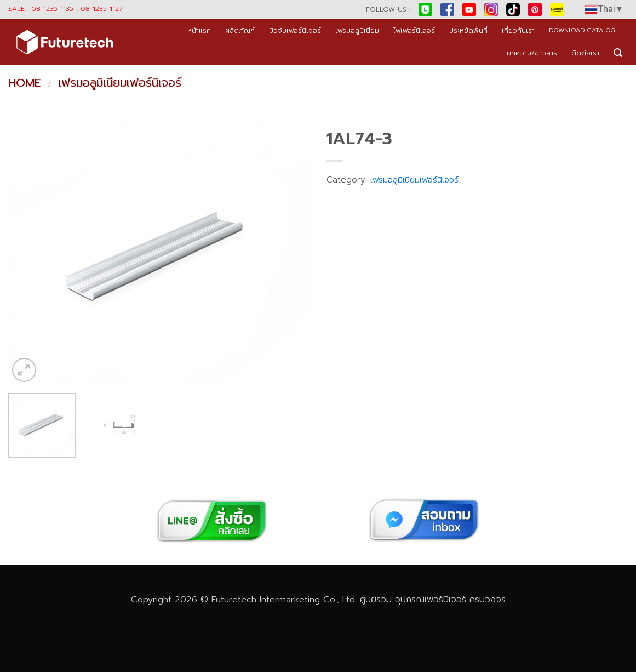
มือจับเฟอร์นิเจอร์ (295, 30)
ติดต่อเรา (585, 53)
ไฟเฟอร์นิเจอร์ (414, 30)
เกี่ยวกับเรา (518, 30)
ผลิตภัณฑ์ (240, 30)
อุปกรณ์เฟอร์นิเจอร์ (431, 599)
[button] (618, 53)
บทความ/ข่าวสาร (532, 53)
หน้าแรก (199, 30)
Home (24, 83)
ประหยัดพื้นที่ (468, 30)
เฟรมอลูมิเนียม (357, 30)
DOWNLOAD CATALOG (582, 30)
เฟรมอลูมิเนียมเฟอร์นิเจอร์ (120, 83)
